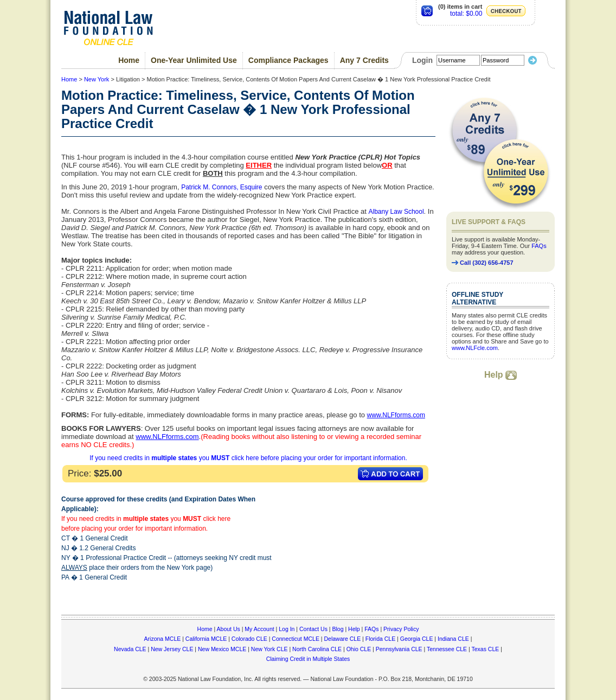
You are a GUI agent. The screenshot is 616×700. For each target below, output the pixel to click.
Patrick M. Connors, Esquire (222, 187)
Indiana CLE (453, 639)
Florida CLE (380, 639)
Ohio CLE (359, 649)
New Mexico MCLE (222, 649)
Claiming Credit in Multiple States (308, 659)
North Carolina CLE (317, 649)
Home (129, 60)
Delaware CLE (342, 639)
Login (422, 60)
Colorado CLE (249, 639)
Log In (287, 629)
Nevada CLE (130, 649)
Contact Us (313, 629)
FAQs (539, 246)
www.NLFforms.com (396, 415)
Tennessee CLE (447, 649)
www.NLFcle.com (475, 348)
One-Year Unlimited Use (194, 60)
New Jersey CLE (172, 649)
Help (501, 375)
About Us (229, 629)
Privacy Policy (401, 629)
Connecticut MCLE (296, 639)
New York (97, 79)
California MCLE (206, 639)
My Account (259, 629)
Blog (338, 629)
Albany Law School (396, 212)
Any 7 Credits (364, 60)
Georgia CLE (417, 639)
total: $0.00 (466, 14)
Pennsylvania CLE (399, 649)
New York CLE (269, 649)
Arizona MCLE (163, 639)
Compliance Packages (288, 60)
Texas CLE (485, 649)
